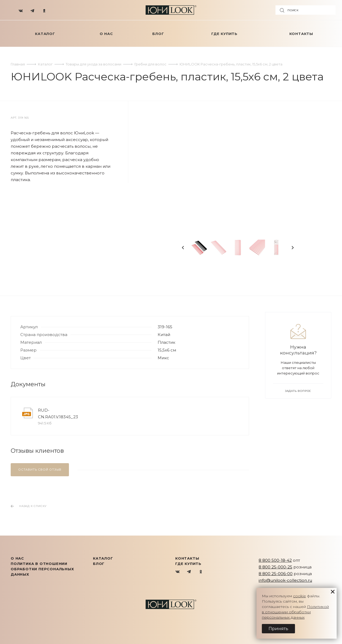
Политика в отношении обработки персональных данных (42, 569)
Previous (183, 248)
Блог (99, 564)
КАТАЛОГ (103, 558)
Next (293, 248)
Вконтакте (178, 572)
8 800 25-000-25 (275, 567)
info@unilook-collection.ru (285, 580)
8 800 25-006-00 (276, 574)
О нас (17, 558)
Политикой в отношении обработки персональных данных (295, 612)
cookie (300, 596)
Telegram (189, 572)
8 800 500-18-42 (275, 560)
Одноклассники (201, 572)
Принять (278, 629)
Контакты (187, 558)
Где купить (188, 564)
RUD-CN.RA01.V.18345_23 (58, 413)
